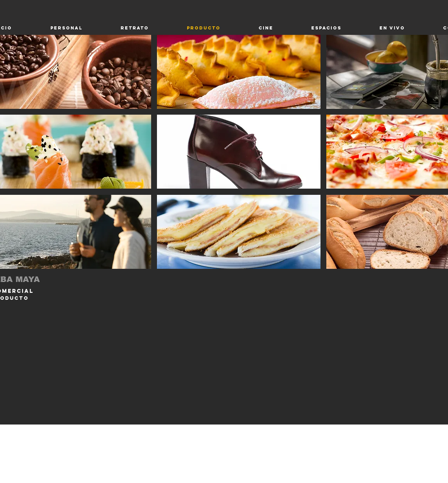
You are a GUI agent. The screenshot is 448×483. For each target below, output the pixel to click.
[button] (239, 72)
